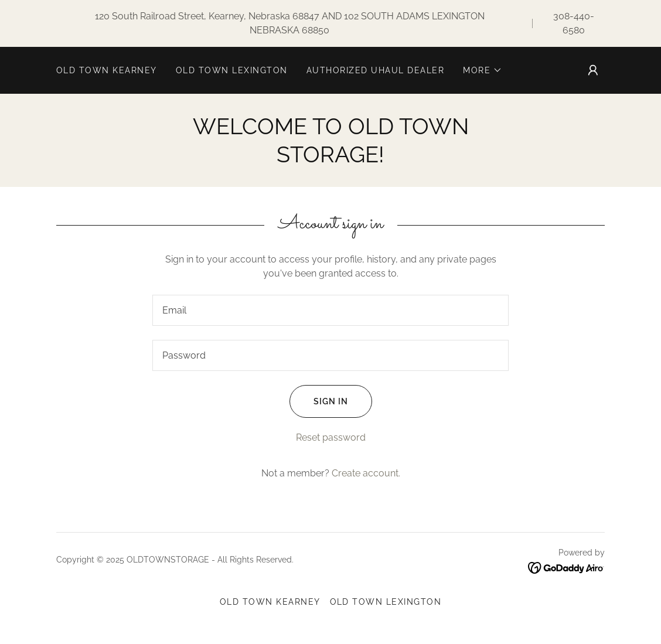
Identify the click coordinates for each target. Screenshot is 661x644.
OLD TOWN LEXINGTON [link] (232, 70)
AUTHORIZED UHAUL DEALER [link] (375, 70)
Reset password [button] (331, 437)
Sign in (319, 401)
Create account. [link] (366, 473)
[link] (566, 567)
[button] (483, 70)
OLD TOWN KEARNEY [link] (107, 70)
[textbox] (330, 310)
